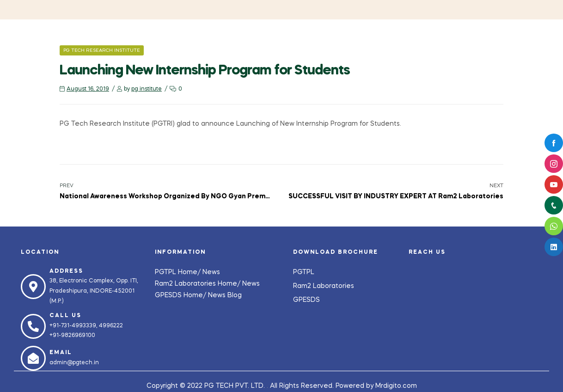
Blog (235, 295)
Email (61, 353)
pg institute (147, 89)
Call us (65, 316)
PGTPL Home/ (179, 272)
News (211, 272)
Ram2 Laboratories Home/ (199, 284)
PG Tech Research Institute (102, 50)
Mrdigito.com (396, 386)
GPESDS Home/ (181, 295)
